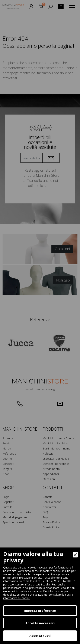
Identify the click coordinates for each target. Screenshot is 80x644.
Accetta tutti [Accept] (40, 636)
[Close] (75, 555)
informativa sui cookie (17, 598)
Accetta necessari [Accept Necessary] (40, 623)
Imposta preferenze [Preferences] (40, 611)
